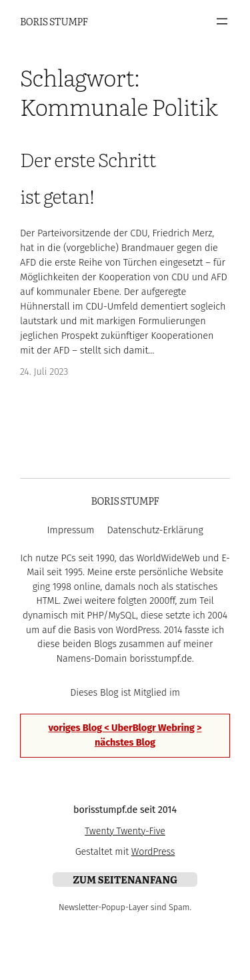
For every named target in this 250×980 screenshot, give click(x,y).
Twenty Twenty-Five (125, 831)
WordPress (153, 852)
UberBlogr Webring (153, 728)
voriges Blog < (80, 728)
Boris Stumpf (54, 21)
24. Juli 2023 (44, 372)
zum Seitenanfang (125, 879)
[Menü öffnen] (222, 21)
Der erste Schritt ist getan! (88, 177)
